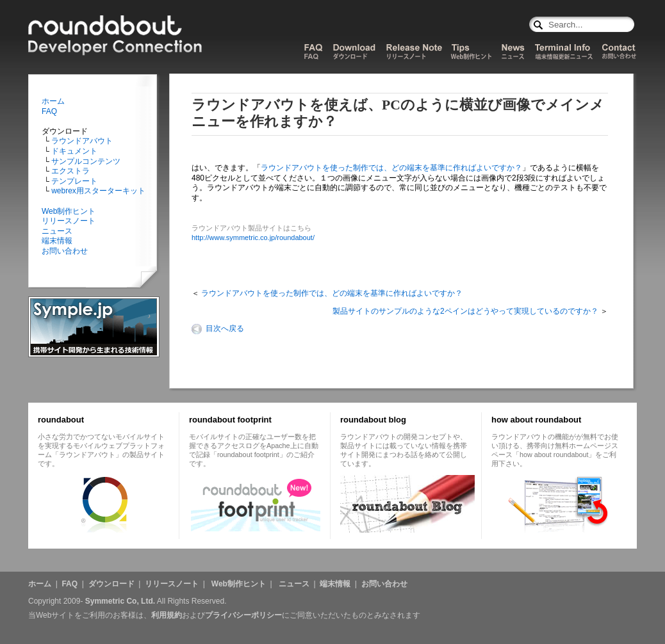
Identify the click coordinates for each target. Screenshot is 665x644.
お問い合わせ (65, 251)
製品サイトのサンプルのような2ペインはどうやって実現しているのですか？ (465, 311)
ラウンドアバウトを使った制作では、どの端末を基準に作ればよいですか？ (391, 168)
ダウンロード (111, 584)
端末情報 (57, 241)
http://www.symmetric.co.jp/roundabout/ (253, 237)
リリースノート (69, 221)
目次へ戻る (225, 328)
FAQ (49, 111)
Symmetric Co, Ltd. (120, 601)
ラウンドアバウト (81, 141)
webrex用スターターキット (97, 191)
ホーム (53, 101)
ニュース (57, 231)
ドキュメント (73, 151)
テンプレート (73, 181)
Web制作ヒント (69, 211)
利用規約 (167, 615)
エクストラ (70, 171)
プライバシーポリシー (243, 615)
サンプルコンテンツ (85, 161)
